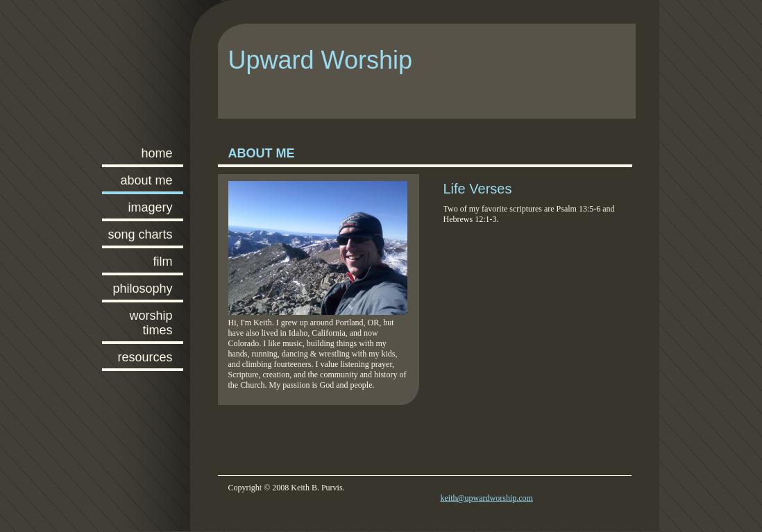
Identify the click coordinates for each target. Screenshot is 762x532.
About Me (146, 180)
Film (163, 261)
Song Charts (140, 234)
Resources (145, 357)
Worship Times (151, 323)
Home (156, 153)
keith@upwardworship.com (487, 498)
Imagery (150, 207)
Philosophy (142, 289)
